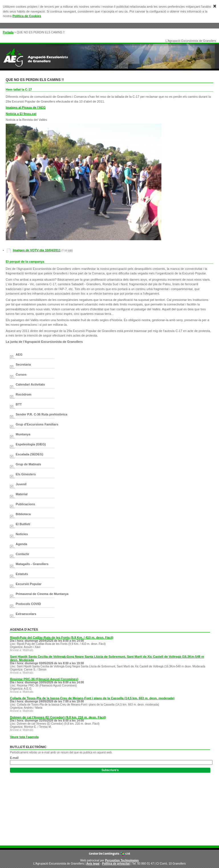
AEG (19, 354)
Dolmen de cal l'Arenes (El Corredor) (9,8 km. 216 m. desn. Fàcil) (58, 717)
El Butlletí (23, 524)
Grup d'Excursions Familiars (37, 424)
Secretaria (23, 364)
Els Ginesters (26, 474)
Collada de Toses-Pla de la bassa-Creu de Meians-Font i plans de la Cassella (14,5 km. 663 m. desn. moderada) (92, 698)
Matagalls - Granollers (32, 564)
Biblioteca (23, 514)
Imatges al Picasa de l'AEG (26, 107)
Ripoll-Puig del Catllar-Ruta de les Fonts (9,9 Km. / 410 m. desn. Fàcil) (62, 637)
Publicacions (25, 504)
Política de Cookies (27, 16)
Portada (8, 32)
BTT (19, 404)
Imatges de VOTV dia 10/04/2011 (37, 250)
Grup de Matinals (28, 464)
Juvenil (21, 484)
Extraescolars (26, 614)
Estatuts (22, 574)
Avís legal (93, 864)
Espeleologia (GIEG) (31, 444)
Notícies (22, 534)
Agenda (21, 544)
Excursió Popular (29, 584)
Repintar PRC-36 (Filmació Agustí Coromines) (44, 679)
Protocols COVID (28, 604)
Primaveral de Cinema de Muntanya (42, 594)
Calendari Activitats (30, 384)
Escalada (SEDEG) (30, 454)
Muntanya (23, 434)
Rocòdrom (24, 394)
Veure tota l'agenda (24, 737)
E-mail (14, 758)
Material (22, 494)
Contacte (22, 554)
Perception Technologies (122, 860)
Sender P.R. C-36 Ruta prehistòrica (41, 414)
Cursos (21, 374)
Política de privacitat (116, 864)
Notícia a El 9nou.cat (21, 114)
